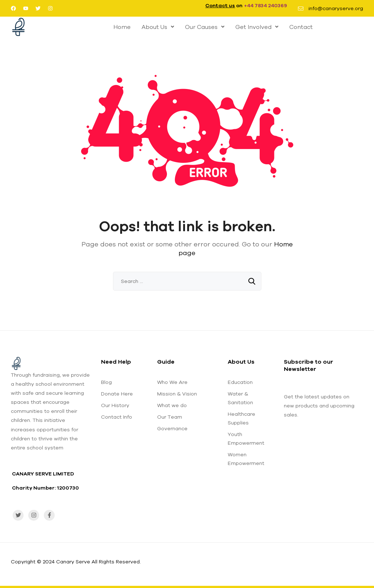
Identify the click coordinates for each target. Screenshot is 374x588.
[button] (158, 27)
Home (122, 27)
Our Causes (205, 27)
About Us (158, 27)
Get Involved (257, 27)
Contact (301, 27)
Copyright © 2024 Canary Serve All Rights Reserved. (76, 562)
